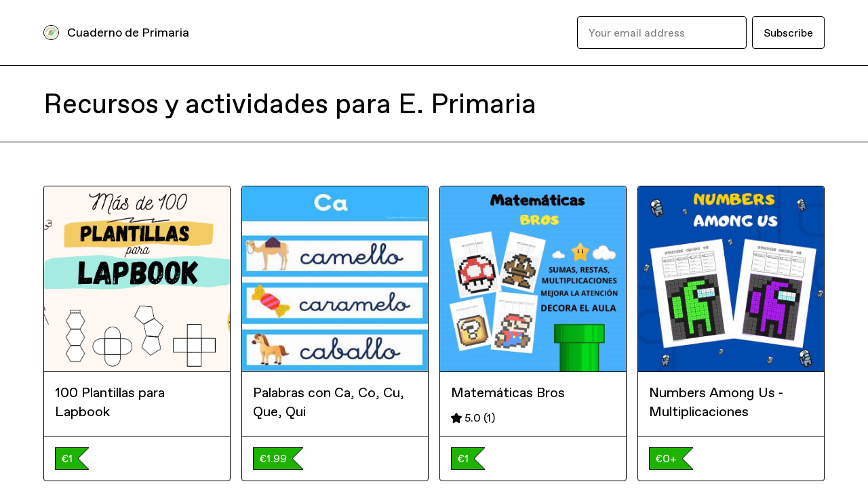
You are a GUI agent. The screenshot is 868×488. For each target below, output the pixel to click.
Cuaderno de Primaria (128, 32)
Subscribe (788, 33)
